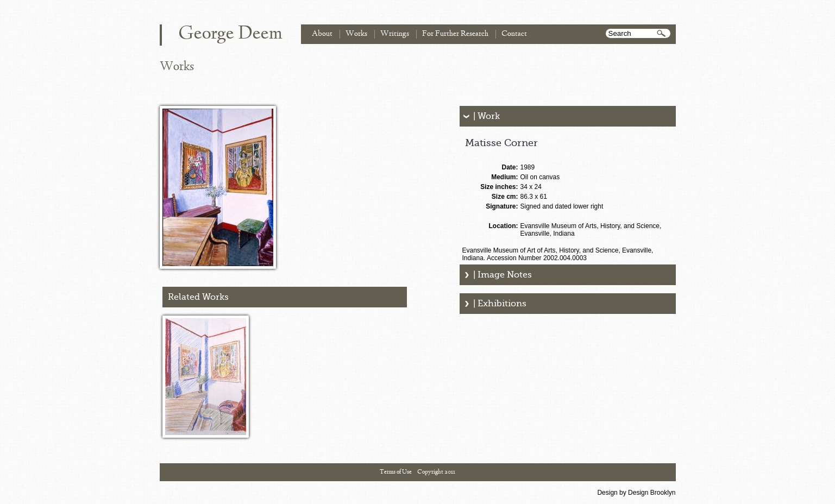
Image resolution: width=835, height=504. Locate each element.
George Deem (230, 34)
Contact (514, 34)
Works (356, 34)
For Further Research (455, 34)
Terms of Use (396, 472)
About (322, 34)
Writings (395, 34)
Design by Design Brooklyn (636, 493)
